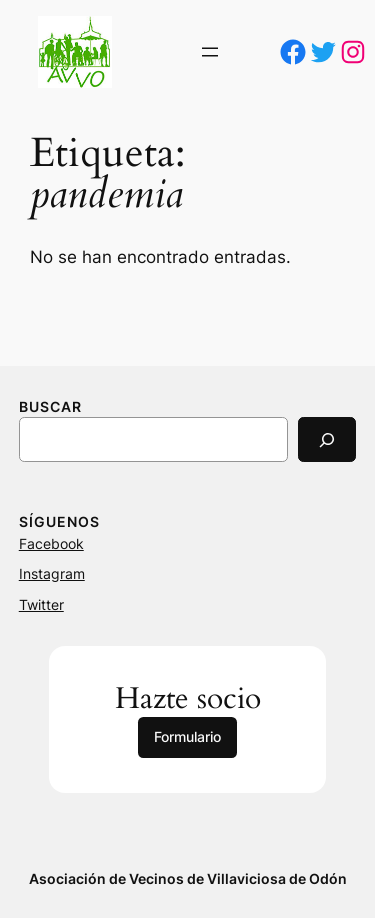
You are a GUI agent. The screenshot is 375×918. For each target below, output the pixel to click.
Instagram (52, 573)
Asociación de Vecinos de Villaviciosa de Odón (188, 878)
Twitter (41, 604)
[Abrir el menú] (210, 52)
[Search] (327, 439)
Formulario (187, 736)
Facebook (51, 543)
